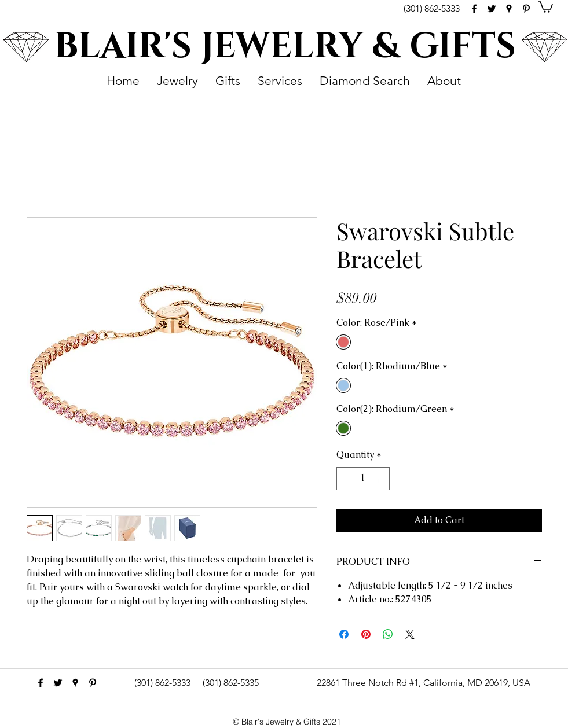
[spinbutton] (363, 479)
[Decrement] (346, 479)
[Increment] (380, 479)
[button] (545, 6)
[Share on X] (410, 634)
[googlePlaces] (509, 9)
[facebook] (474, 9)
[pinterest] (526, 9)
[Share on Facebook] (344, 634)
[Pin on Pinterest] (366, 634)
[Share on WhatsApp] (388, 634)
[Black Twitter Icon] (492, 9)
